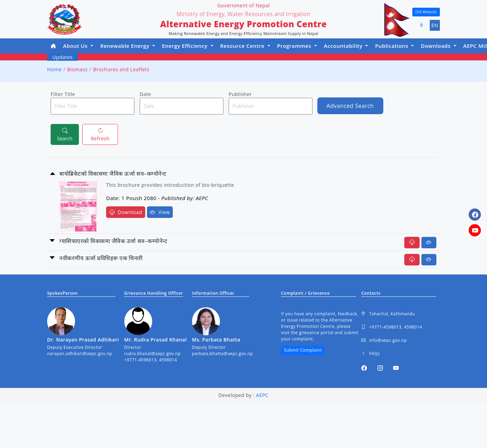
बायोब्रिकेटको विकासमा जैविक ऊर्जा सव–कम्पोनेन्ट (113, 174)
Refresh (100, 134)
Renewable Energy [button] (126, 46)
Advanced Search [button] (350, 106)
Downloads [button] (436, 46)
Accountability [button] (344, 46)
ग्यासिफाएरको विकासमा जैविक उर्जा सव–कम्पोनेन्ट (113, 241)
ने (422, 25)
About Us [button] (76, 46)
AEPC (262, 395)
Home (54, 69)
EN (435, 25)
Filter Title (63, 94)
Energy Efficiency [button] (186, 46)
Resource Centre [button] (243, 46)
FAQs (371, 354)
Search (65, 134)
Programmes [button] (295, 46)
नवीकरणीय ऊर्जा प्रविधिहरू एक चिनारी (101, 258)
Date (145, 94)
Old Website (426, 12)
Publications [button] (392, 46)
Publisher (240, 94)
